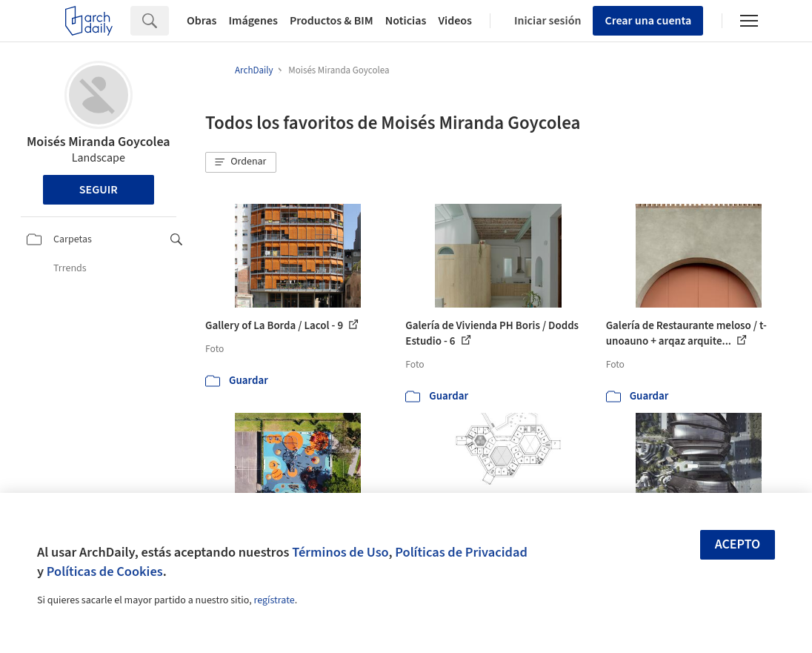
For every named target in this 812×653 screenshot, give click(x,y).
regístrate (274, 600)
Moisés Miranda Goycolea (99, 142)
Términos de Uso (340, 552)
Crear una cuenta (648, 21)
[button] (241, 162)
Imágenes (253, 21)
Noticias (406, 21)
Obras (202, 21)
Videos (455, 21)
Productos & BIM (332, 21)
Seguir (99, 190)
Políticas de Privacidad (461, 552)
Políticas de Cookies (105, 571)
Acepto (738, 544)
